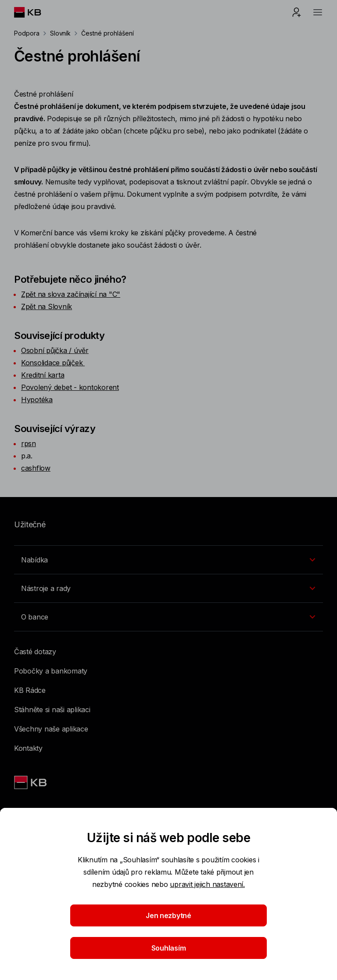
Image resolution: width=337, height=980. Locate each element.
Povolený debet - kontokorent (70, 387)
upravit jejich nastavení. (207, 884)
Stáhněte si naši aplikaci (52, 710)
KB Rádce (30, 690)
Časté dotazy (35, 652)
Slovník (61, 33)
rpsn (29, 443)
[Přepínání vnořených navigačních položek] (168, 560)
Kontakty (28, 748)
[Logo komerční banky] (34, 12)
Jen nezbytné (168, 915)
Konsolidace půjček (53, 363)
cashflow (36, 468)
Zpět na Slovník (47, 306)
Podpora (27, 33)
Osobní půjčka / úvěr (55, 350)
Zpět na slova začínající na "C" (71, 294)
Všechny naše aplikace (51, 729)
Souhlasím (169, 948)
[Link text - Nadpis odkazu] (31, 782)
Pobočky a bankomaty (51, 671)
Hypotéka (37, 400)
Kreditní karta (43, 375)
